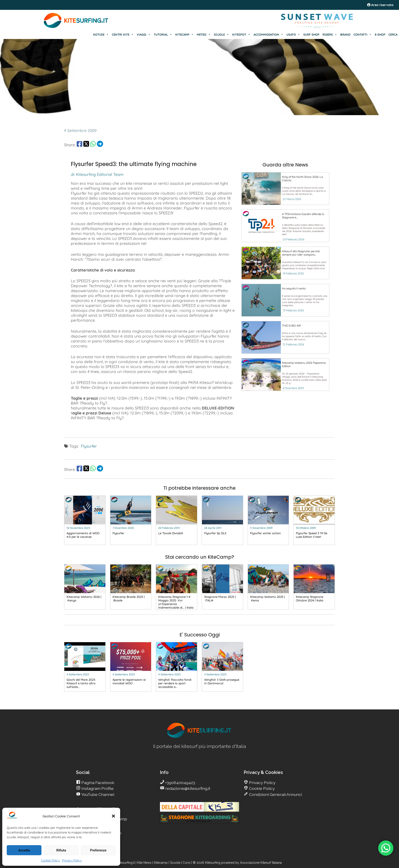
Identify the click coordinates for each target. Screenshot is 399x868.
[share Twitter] (86, 145)
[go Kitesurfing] (285, 189)
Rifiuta (61, 850)
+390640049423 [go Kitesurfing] (180, 783)
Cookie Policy (50, 860)
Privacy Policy (72, 860)
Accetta (24, 850)
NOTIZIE (101, 34)
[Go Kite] (76, 27)
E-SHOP (380, 34)
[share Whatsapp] (93, 145)
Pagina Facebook (97, 783)
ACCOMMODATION (268, 34)
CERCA (393, 34)
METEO (204, 34)
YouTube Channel (97, 794)
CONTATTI (363, 34)
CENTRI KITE (123, 34)
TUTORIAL (163, 34)
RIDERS (330, 34)
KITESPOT (241, 34)
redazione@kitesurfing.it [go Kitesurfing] (187, 788)
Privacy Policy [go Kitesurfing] (262, 783)
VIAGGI (144, 34)
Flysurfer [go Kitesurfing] (89, 446)
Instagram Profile (97, 788)
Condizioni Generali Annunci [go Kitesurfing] (275, 794)
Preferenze (98, 850)
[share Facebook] (79, 145)
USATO (293, 34)
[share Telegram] (100, 145)
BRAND (345, 34)
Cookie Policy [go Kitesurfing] (261, 788)
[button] (113, 816)
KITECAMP (184, 34)
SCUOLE (221, 34)
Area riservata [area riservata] (380, 5)
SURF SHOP (311, 34)
